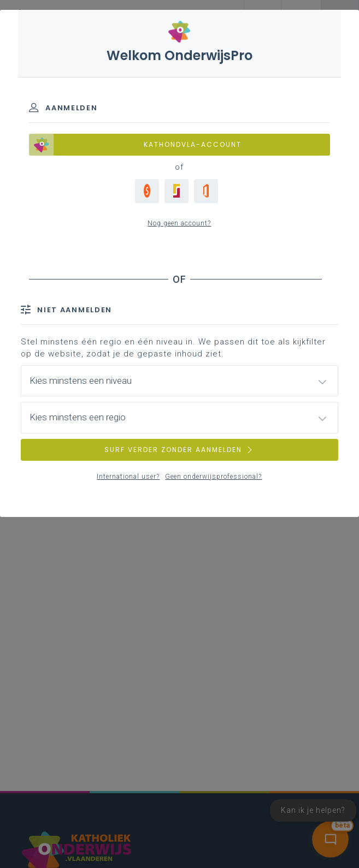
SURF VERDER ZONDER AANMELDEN (179, 450)
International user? (128, 477)
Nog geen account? (179, 223)
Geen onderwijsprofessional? (213, 477)
